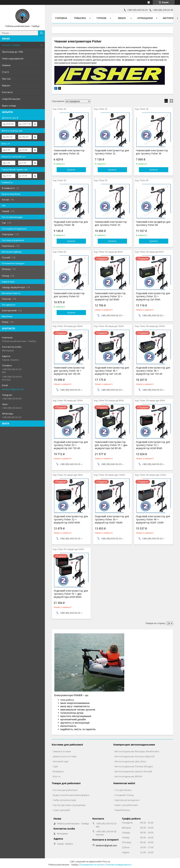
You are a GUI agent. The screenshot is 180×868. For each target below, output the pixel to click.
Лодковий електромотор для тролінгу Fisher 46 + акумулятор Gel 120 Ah (112, 371)
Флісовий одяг (61, 761)
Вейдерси (58, 771)
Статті (6, 72)
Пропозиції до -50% (13, 52)
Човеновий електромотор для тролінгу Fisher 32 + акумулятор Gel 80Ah (110, 296)
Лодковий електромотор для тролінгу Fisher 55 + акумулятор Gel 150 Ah (71, 445)
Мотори (168, 18)
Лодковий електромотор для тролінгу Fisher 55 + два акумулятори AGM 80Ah (71, 594)
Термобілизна (122, 810)
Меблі (122, 18)
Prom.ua (106, 862)
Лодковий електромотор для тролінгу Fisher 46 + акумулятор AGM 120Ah (153, 519)
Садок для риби (62, 810)
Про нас (6, 79)
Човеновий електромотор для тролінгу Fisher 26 (69, 152)
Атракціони (145, 18)
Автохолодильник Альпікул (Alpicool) (134, 756)
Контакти (7, 92)
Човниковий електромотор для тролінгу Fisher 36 (152, 152)
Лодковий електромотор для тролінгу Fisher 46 (71, 223)
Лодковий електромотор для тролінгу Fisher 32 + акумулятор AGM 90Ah (71, 519)
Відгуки (6, 85)
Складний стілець (124, 795)
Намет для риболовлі (126, 805)
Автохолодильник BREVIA (128, 776)
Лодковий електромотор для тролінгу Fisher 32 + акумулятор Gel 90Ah (153, 296)
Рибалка (80, 18)
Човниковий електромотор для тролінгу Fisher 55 (111, 223)
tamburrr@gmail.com (13, 389)
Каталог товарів (11, 45)
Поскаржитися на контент (92, 865)
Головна (61, 18)
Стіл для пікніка (123, 790)
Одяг (56, 766)
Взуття (57, 776)
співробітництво (11, 99)
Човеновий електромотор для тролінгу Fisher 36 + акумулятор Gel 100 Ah (69, 371)
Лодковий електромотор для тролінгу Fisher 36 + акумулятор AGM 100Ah (112, 519)
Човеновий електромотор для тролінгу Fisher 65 (69, 295)
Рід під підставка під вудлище (69, 805)
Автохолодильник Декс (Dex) (130, 761)
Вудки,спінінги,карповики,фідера (71, 795)
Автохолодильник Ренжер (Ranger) (134, 766)
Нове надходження (13, 58)
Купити (71, 170)
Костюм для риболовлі (65, 790)
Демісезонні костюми (65, 756)
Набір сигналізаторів (64, 800)
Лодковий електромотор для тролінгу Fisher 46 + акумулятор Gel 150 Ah (153, 371)
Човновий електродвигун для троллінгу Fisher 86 (153, 223)
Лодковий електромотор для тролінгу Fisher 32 (112, 152)
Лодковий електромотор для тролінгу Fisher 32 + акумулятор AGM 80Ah (153, 445)
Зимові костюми (62, 751)
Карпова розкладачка (127, 800)
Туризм (101, 18)
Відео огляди (9, 106)
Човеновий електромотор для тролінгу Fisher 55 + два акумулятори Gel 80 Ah (111, 445)
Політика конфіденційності (119, 865)
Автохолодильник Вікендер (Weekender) (137, 751)
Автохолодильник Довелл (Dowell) (133, 771)
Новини (6, 65)
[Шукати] (41, 33)
